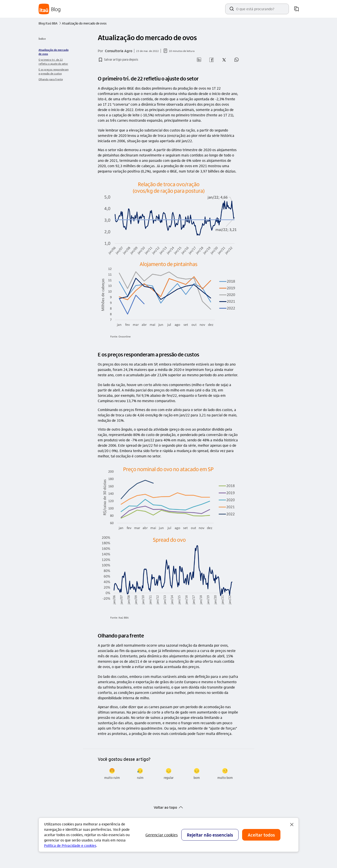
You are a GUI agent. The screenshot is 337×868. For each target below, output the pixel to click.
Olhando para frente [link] (51, 79)
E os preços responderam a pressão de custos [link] (54, 71)
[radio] (112, 774)
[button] (118, 60)
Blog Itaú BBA (50, 23)
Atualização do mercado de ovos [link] (54, 52)
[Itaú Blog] (50, 9)
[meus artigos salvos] (296, 9)
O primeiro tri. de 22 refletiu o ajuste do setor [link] (53, 62)
